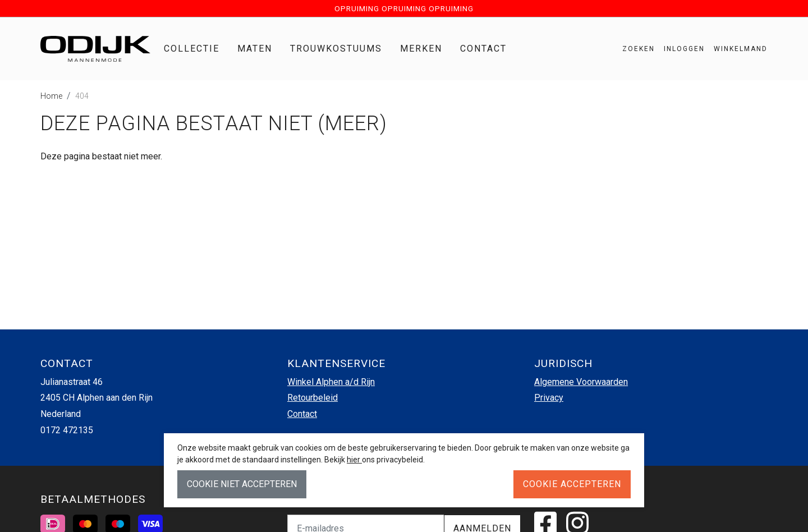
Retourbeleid (313, 398)
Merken (421, 49)
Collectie (192, 49)
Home (51, 96)
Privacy (549, 398)
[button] (736, 49)
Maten (255, 49)
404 (82, 96)
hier (354, 460)
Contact (483, 49)
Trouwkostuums (336, 49)
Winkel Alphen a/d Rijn (331, 382)
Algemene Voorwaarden (581, 382)
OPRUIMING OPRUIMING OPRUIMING (404, 8)
